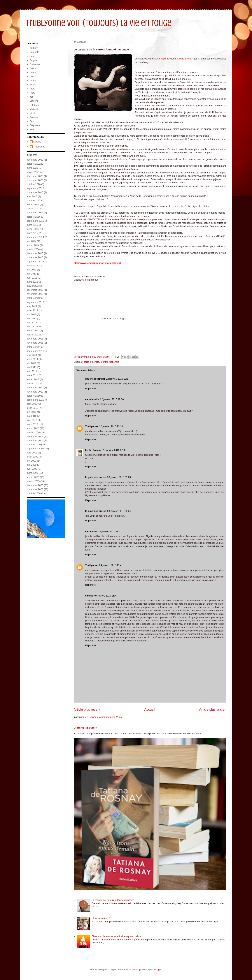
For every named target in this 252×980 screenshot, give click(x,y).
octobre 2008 (34, 493)
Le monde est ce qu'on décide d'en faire (113, 900)
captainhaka (92, 399)
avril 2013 (32, 278)
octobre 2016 (34, 217)
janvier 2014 (33, 249)
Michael (34, 109)
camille (89, 596)
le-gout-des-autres (96, 477)
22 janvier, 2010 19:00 (112, 399)
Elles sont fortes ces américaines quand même (117, 936)
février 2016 (33, 229)
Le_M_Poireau (93, 450)
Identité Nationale (110, 362)
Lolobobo (35, 105)
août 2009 (32, 453)
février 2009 (33, 477)
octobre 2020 (34, 184)
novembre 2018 (35, 192)
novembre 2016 (35, 213)
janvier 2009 (33, 481)
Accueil (150, 710)
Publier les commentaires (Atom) (106, 717)
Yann (32, 129)
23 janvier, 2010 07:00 (114, 450)
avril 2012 (32, 322)
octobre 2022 (34, 164)
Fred (32, 89)
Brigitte (33, 60)
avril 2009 (32, 469)
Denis (33, 76)
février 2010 (33, 428)
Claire (33, 72)
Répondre (91, 389)
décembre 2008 (35, 485)
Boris (32, 56)
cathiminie (91, 531)
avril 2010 (32, 420)
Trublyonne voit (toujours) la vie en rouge (99, 23)
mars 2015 (32, 233)
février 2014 (33, 245)
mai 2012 (32, 318)
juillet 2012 (32, 310)
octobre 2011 (34, 347)
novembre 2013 (35, 257)
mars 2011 (32, 375)
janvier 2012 (33, 335)
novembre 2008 (35, 489)
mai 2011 (32, 367)
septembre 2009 (35, 449)
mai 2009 (32, 465)
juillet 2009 (32, 457)
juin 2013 (32, 270)
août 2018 (32, 196)
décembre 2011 (35, 339)
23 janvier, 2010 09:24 (119, 511)
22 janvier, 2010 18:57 (118, 379)
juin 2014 (32, 241)
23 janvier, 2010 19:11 (110, 531)
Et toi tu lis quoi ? (85, 728)
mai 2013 (32, 274)
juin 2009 (32, 461)
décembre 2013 (35, 253)
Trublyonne (92, 426)
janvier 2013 (33, 286)
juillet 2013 (32, 266)
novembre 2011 (35, 343)
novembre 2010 (35, 392)
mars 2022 (32, 168)
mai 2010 (32, 416)
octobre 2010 (34, 396)
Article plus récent (87, 710)
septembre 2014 (35, 237)
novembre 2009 (35, 440)
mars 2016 (32, 225)
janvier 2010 (33, 432)
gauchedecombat (95, 379)
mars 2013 (32, 282)
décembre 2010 (35, 387)
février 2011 (33, 379)
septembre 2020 (35, 188)
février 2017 (33, 204)
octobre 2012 (34, 298)
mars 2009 (32, 473)
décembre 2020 (35, 176)
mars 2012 (32, 327)
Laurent (34, 101)
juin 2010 (32, 412)
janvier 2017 (33, 209)
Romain (34, 117)
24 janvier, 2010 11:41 (111, 565)
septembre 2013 (35, 262)
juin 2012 (32, 314)
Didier (33, 81)
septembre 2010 (35, 400)
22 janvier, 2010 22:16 (111, 426)
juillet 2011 (32, 359)
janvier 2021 (33, 172)
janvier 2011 (33, 383)
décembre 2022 (35, 160)
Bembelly (35, 52)
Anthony (34, 48)
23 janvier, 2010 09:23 (119, 477)
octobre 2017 (34, 200)
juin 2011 (32, 363)
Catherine (35, 64)
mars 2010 (32, 424)
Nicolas (34, 113)
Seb (32, 121)
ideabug (136, 969)
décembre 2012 (35, 290)
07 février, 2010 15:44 (106, 596)
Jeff (32, 97)
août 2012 (32, 306)
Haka (32, 93)
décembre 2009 (35, 436)
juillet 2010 (32, 408)
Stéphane (35, 125)
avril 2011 (32, 371)
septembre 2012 (35, 302)
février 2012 (33, 331)
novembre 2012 (35, 294)
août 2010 (32, 404)
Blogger (157, 969)
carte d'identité (91, 362)
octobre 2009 (34, 445)
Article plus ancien (213, 710)
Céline (33, 68)
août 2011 (32, 355)
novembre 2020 (35, 180)
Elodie (33, 85)
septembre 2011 (35, 351)
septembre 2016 (35, 221)
